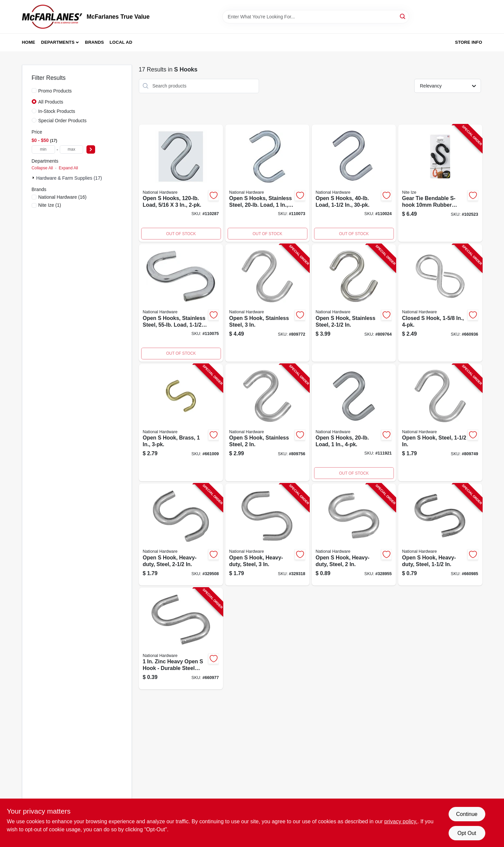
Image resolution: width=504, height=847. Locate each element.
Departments (58, 42)
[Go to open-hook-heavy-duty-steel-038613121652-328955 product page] (354, 535)
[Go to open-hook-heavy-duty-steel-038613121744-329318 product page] (267, 535)
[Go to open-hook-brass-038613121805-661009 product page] (181, 423)
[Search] (403, 16)
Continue (467, 814)
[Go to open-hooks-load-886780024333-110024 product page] (354, 183)
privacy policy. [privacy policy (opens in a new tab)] (401, 821)
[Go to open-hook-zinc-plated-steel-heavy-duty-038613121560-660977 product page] (181, 639)
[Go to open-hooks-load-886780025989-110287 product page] (181, 183)
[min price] (43, 149)
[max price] (71, 149)
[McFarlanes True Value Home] (52, 17)
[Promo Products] (34, 91)
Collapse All (42, 168)
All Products (51, 102)
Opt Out (467, 833)
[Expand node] (34, 178)
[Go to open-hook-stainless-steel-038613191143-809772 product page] (267, 303)
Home (29, 42)
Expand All (68, 168)
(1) (50, 205)
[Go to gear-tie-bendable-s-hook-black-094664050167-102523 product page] (440, 183)
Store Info (468, 42)
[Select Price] (91, 149)
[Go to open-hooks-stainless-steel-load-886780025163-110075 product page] (181, 303)
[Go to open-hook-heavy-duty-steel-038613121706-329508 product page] (181, 535)
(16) (63, 197)
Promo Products (55, 91)
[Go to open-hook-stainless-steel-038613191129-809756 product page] (267, 423)
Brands (95, 42)
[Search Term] (316, 17)
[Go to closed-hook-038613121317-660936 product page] (440, 303)
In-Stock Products (57, 111)
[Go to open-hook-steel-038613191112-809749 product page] (440, 423)
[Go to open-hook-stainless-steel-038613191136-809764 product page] (354, 303)
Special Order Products (63, 121)
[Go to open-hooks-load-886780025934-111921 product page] (354, 423)
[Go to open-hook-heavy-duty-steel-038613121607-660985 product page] (440, 535)
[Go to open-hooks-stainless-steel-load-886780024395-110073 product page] (267, 183)
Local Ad (121, 42)
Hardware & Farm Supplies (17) (69, 178)
